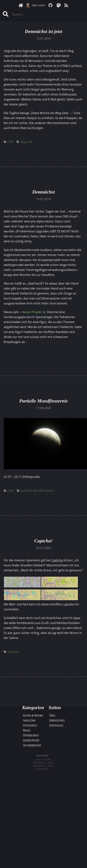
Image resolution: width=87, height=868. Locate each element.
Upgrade (24, 142)
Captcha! (43, 541)
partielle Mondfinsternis (35, 491)
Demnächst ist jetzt (43, 31)
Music (27, 730)
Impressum (56, 725)
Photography (31, 735)
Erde (9, 491)
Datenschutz (57, 720)
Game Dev (29, 720)
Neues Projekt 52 (34, 312)
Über (52, 715)
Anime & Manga (33, 715)
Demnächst (43, 192)
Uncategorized (32, 745)
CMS (9, 142)
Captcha (11, 652)
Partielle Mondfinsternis (43, 401)
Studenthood (31, 740)
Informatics (30, 725)
